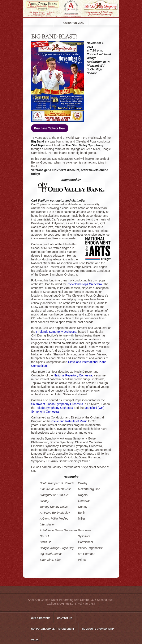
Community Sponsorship (98, 629)
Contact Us (65, 618)
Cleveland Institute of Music (69, 421)
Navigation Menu (74, 23)
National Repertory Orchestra (73, 375)
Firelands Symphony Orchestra (56, 332)
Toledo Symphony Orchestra (55, 408)
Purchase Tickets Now (50, 128)
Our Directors (41, 618)
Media (35, 640)
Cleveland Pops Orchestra (85, 284)
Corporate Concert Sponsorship (53, 629)
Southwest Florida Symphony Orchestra (57, 404)
